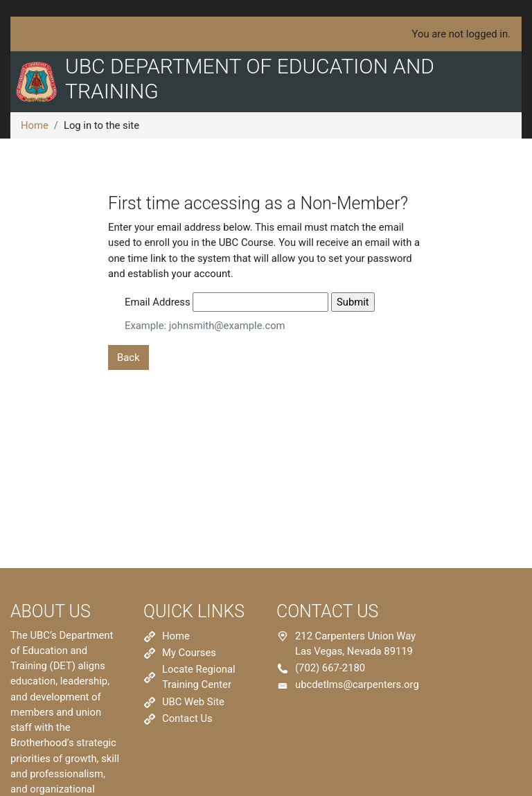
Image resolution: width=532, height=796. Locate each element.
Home (35, 125)
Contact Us (187, 718)
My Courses (189, 653)
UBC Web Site (193, 702)
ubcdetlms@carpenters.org (357, 684)
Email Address (158, 302)
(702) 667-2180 (330, 668)
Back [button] (128, 357)
